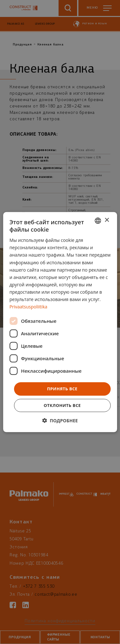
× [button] (107, 220)
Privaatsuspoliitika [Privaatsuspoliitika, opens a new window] (28, 307)
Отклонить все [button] (62, 405)
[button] (60, 421)
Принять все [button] (62, 389)
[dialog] (60, 322)
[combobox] (98, 220)
